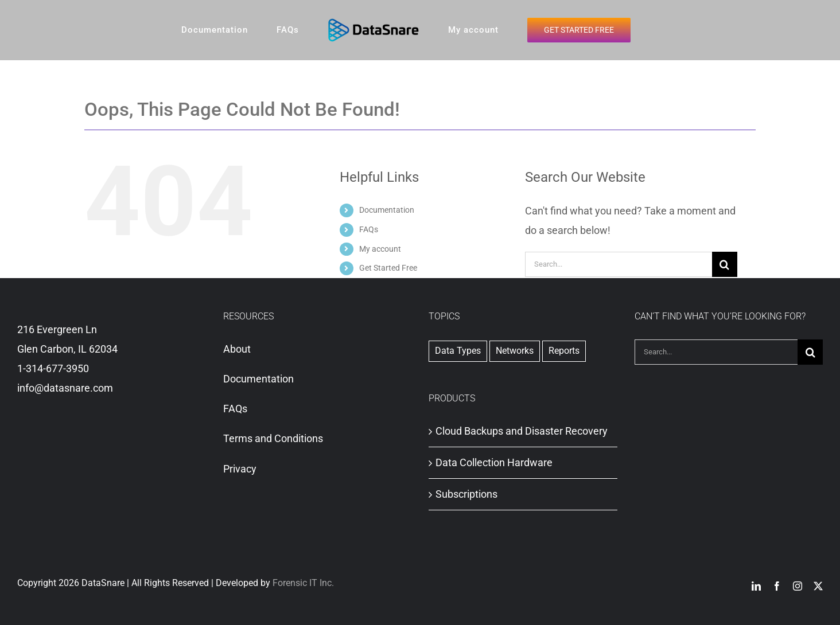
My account (380, 249)
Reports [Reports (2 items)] (564, 351)
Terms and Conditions (273, 438)
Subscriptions (466, 494)
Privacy (240, 469)
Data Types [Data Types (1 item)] (458, 351)
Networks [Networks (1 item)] (515, 351)
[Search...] (619, 264)
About (237, 349)
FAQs (369, 229)
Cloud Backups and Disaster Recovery (522, 431)
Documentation (387, 210)
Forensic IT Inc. (303, 583)
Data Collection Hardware (494, 462)
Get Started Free (388, 268)
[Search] (725, 264)
